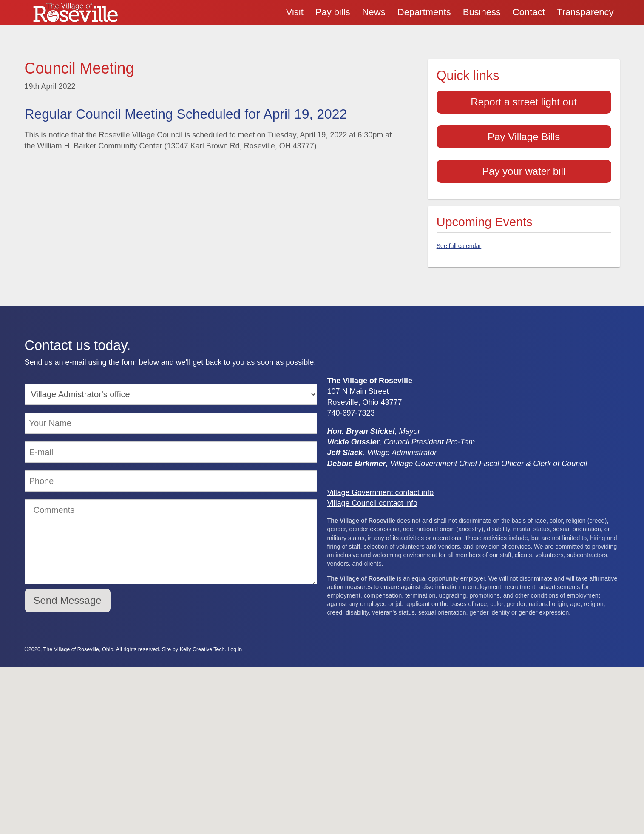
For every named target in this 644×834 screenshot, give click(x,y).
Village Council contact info (373, 500)
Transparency (585, 12)
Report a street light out (523, 102)
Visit (295, 12)
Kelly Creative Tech (203, 646)
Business (482, 12)
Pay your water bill (524, 171)
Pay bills (333, 12)
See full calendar (459, 247)
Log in (235, 646)
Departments (424, 12)
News (374, 12)
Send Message (68, 597)
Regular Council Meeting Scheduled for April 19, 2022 (189, 114)
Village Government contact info (381, 489)
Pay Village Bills (524, 137)
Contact (529, 12)
